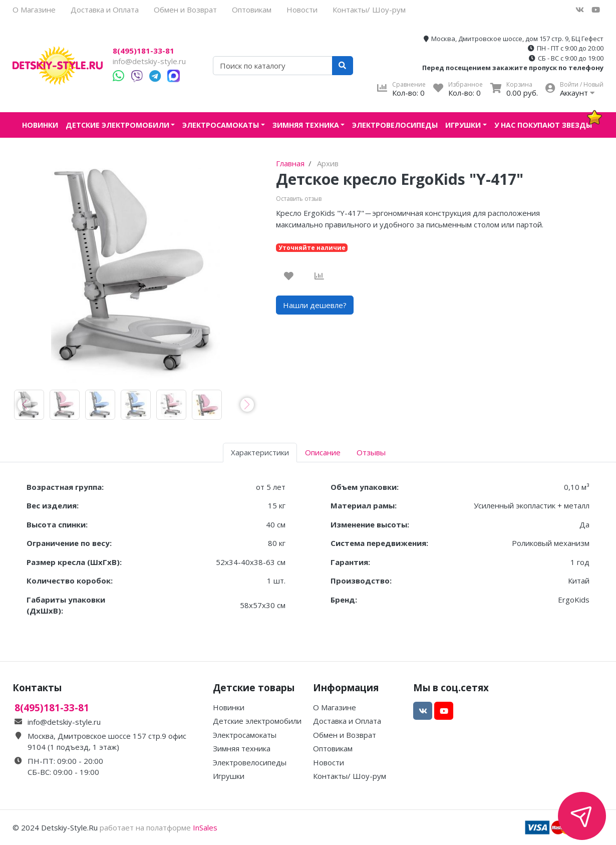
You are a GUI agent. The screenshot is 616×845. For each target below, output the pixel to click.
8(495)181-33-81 (143, 51)
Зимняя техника (306, 125)
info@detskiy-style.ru (149, 61)
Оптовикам (252, 10)
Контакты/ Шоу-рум (369, 10)
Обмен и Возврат (185, 10)
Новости (302, 10)
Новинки (40, 125)
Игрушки (463, 125)
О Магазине (34, 10)
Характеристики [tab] (260, 452)
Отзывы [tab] (371, 452)
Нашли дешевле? (315, 305)
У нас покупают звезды (543, 125)
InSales (205, 827)
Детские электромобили (117, 125)
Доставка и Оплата (105, 10)
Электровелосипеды (395, 125)
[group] (29, 405)
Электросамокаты (221, 125)
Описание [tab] (323, 452)
